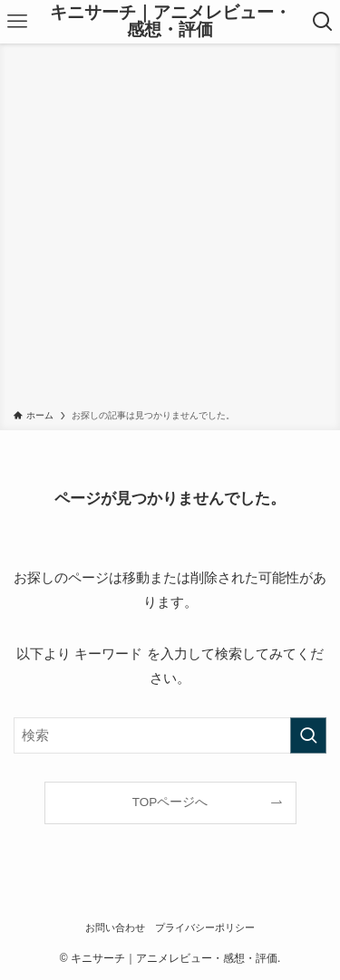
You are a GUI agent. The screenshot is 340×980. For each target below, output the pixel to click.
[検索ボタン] (323, 22)
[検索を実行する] (308, 735)
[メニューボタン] (17, 22)
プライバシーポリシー (205, 927)
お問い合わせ (115, 927)
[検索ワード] (170, 735)
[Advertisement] (170, 230)
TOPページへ (170, 802)
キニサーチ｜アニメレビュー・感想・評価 (170, 22)
